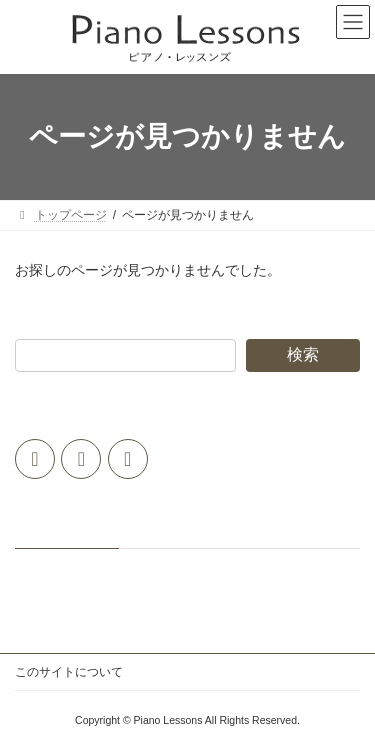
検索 (303, 354)
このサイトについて (69, 672)
